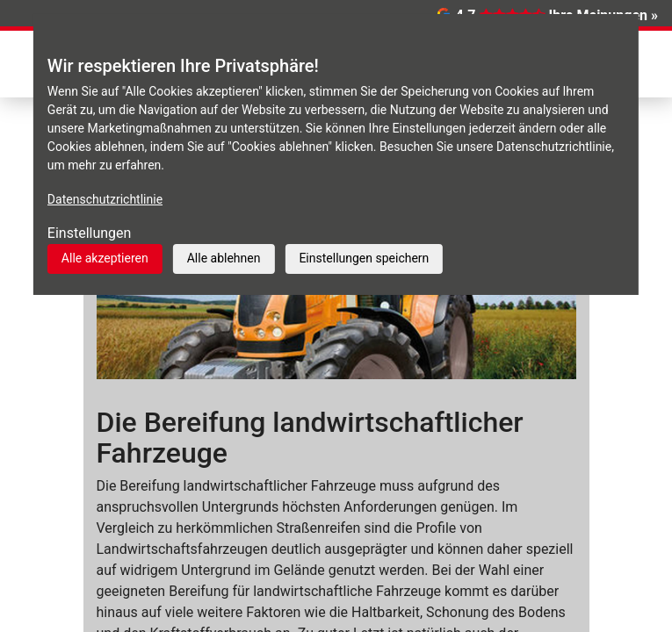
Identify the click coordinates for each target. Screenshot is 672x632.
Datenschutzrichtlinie (105, 199)
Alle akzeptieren (105, 258)
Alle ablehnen (224, 258)
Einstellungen (90, 233)
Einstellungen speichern (364, 258)
